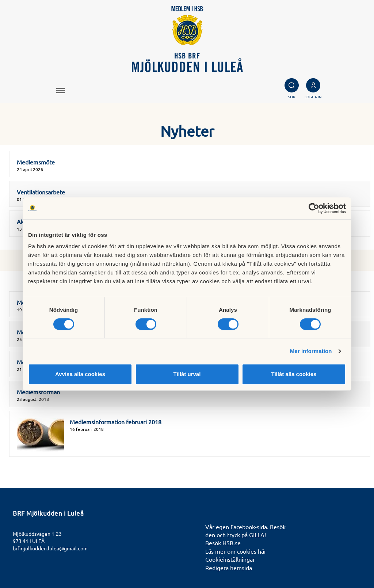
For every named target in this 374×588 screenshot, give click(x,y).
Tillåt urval (187, 374)
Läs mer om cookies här (236, 551)
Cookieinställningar (230, 559)
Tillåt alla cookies (294, 374)
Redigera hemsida (229, 568)
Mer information (311, 351)
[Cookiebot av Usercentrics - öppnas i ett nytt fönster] (314, 208)
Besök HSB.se (223, 543)
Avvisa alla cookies (80, 374)
